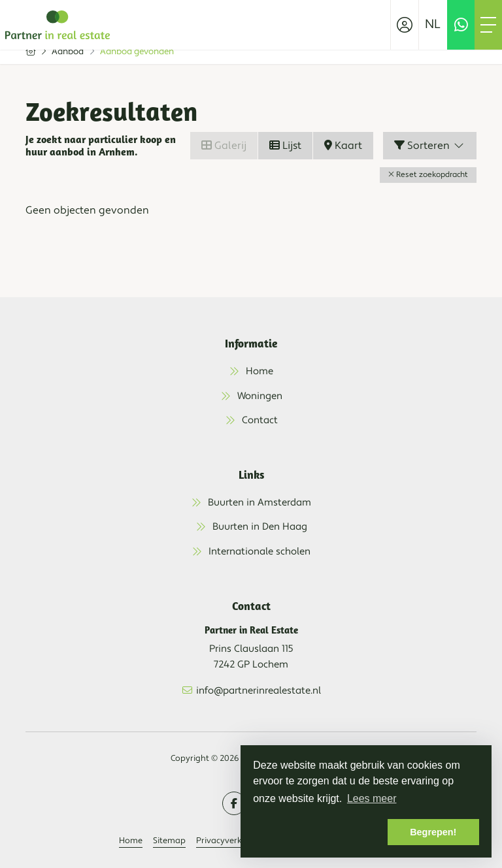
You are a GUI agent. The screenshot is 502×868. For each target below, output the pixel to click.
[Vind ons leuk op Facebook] (234, 803)
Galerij (224, 146)
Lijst (285, 146)
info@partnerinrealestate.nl (259, 691)
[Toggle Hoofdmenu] (488, 25)
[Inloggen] (405, 25)
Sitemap (169, 841)
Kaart (343, 146)
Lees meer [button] (372, 798)
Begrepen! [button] (433, 832)
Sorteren (430, 146)
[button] (428, 175)
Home (131, 841)
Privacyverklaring (231, 841)
